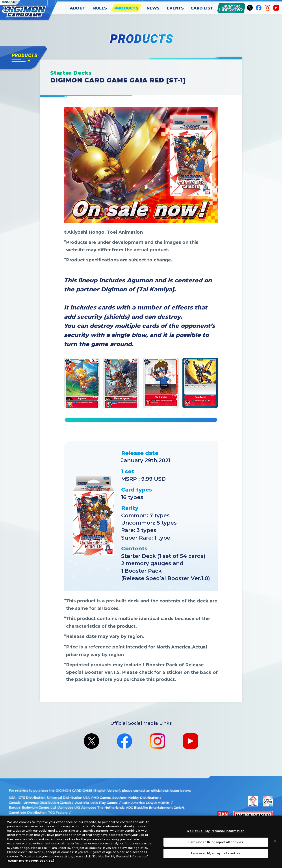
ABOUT (78, 8)
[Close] (275, 841)
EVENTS (175, 8)
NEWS (153, 8)
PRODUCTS (127, 8)
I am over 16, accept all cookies (216, 853)
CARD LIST (202, 8)
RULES (100, 8)
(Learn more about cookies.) (31, 861)
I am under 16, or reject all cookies (216, 842)
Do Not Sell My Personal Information (216, 831)
